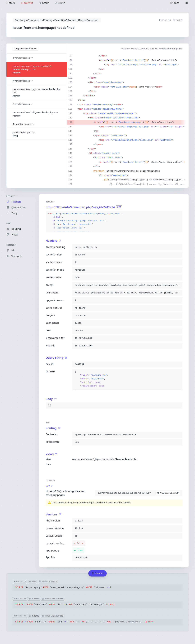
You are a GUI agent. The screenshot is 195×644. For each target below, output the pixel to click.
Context (11, 245)
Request (11, 196)
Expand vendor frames (25, 48)
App (8, 223)
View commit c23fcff (168, 493)
